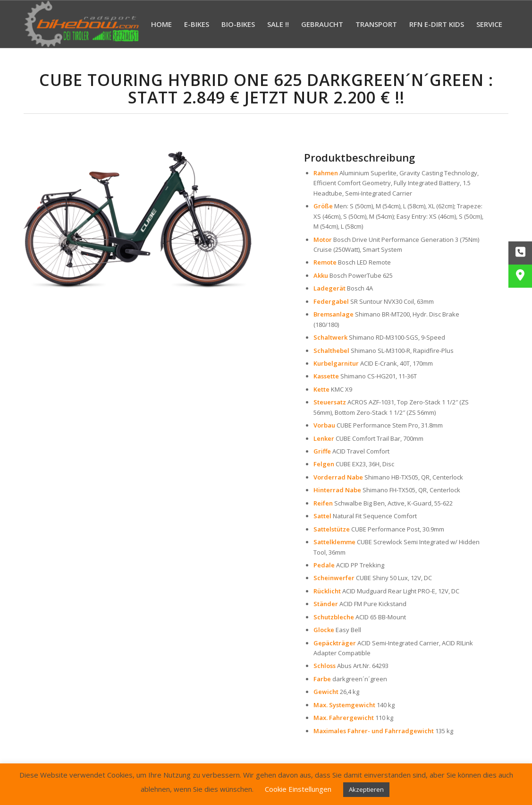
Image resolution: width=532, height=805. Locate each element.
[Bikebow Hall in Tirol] (82, 24)
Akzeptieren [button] (366, 789)
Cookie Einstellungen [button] (298, 789)
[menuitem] (161, 24)
